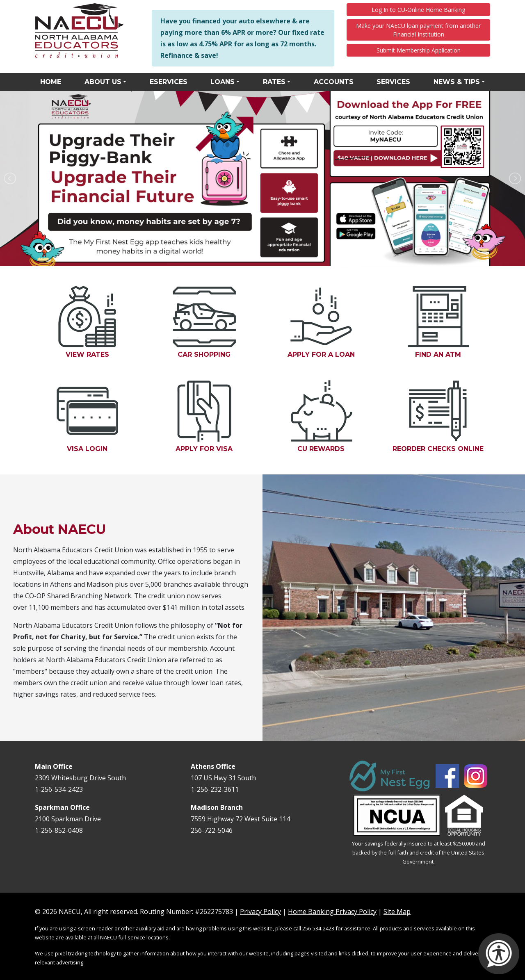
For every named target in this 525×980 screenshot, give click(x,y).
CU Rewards (332, 416)
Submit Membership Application (419, 50)
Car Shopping (204, 322)
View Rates (87, 322)
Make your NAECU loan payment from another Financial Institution (418, 30)
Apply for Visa (215, 416)
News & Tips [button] (457, 82)
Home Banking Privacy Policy (332, 912)
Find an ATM (449, 322)
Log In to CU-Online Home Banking (418, 10)
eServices (169, 82)
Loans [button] (223, 82)
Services (393, 82)
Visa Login (98, 416)
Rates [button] (274, 82)
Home (51, 82)
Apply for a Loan (331, 322)
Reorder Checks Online (442, 416)
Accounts (334, 82)
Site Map (397, 912)
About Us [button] (103, 82)
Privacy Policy (260, 912)
